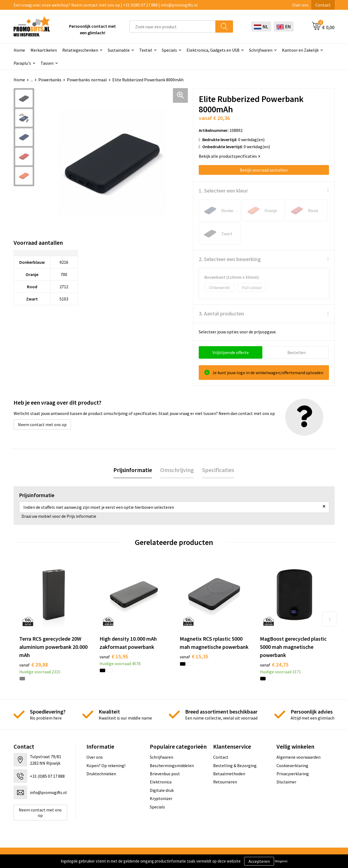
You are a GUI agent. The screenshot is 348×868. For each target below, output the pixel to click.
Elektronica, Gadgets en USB (213, 50)
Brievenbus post (165, 774)
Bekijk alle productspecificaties (229, 156)
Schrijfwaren (261, 50)
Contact (323, 5)
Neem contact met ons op (42, 424)
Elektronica (161, 782)
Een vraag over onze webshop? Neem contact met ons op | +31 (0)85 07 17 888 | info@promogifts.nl (106, 5)
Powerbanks (50, 80)
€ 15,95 (114, 656)
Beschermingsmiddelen (172, 765)
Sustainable (119, 50)
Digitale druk (162, 790)
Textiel (146, 50)
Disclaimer (286, 782)
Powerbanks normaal (87, 80)
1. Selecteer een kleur (223, 190)
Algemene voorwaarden (299, 757)
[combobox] (173, 27)
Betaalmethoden (229, 774)
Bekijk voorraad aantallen (264, 170)
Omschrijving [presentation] (177, 470)
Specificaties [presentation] (218, 470)
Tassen (47, 63)
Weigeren (281, 861)
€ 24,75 (274, 664)
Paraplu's (22, 63)
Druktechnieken (101, 774)
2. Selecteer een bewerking (230, 259)
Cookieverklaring (292, 765)
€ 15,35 (194, 656)
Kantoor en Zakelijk (300, 50)
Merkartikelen (44, 50)
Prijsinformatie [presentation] (133, 470)
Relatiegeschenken (80, 50)
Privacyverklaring (293, 774)
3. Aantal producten (221, 313)
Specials (169, 50)
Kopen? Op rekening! (106, 765)
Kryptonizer (161, 798)
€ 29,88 (34, 664)
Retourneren (225, 782)
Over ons (300, 5)
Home (19, 50)
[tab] (133, 470)
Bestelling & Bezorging (235, 765)
